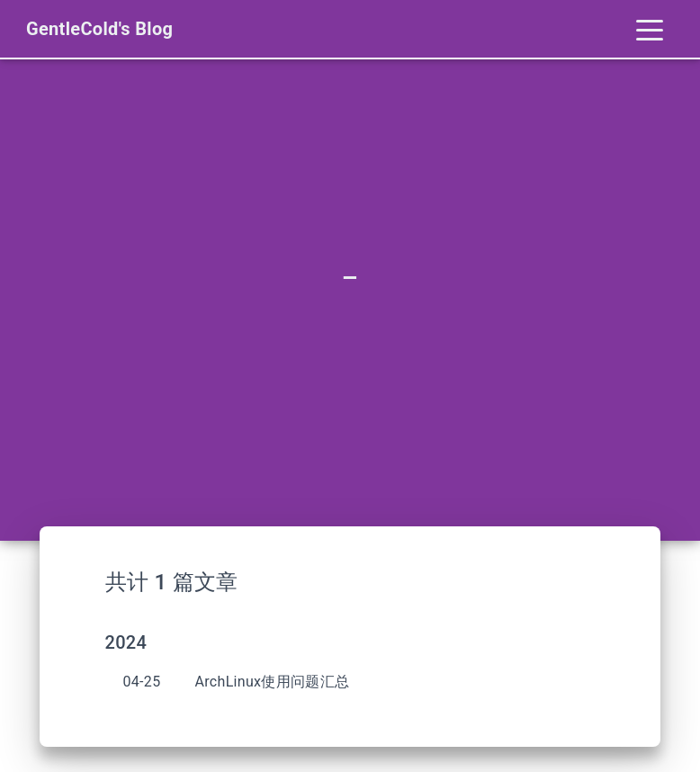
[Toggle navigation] (650, 29)
